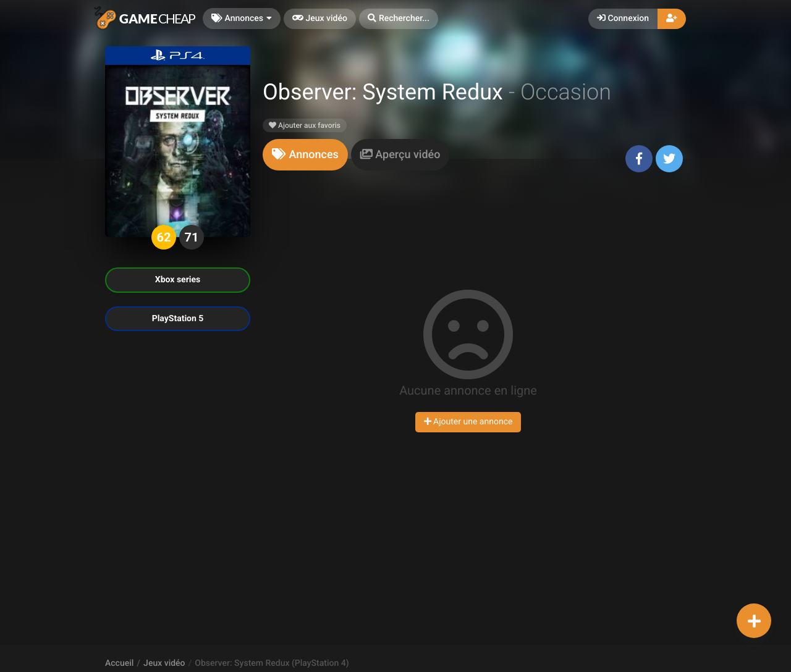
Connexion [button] (623, 19)
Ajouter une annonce (468, 422)
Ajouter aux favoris (305, 125)
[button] (399, 19)
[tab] (305, 155)
